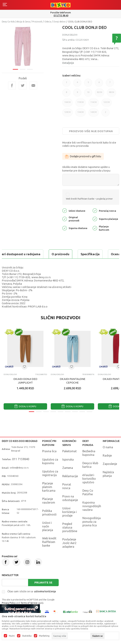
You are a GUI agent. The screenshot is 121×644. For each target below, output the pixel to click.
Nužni (12, 636)
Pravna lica (49, 451)
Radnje (107, 455)
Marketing (44, 636)
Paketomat (69, 451)
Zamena (68, 468)
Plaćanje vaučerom (49, 501)
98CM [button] (111, 94)
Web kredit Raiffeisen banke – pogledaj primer (89, 199)
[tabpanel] (23, 46)
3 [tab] (30, 69)
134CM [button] (81, 114)
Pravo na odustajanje (70, 498)
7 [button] (110, 84)
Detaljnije (68, 63)
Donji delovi (60, 22)
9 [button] (77, 94)
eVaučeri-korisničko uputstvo (89, 479)
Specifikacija (90, 254)
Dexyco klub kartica (90, 465)
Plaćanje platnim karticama (49, 487)
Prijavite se (43, 582)
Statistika (27, 636)
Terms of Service (29, 603)
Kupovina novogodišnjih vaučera (92, 506)
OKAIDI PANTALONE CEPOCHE (73, 381)
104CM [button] (67, 104)
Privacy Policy (9, 603)
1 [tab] (15, 69)
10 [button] (88, 94)
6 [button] (99, 84)
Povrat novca (67, 486)
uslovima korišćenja (45, 591)
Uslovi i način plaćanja (48, 526)
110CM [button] (81, 104)
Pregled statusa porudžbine (70, 527)
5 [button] (88, 84)
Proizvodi (37, 22)
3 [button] (66, 84)
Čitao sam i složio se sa (32, 591)
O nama (108, 447)
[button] (24, 367)
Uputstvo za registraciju (50, 473)
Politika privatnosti (49, 513)
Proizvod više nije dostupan (91, 131)
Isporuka (68, 459)
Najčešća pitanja (108, 474)
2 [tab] (23, 69)
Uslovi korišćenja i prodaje (70, 512)
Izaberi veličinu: (72, 76)
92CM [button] (100, 94)
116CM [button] (94, 104)
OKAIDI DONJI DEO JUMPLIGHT (25, 381)
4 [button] (77, 84)
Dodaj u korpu (25, 406)
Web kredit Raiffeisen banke (49, 542)
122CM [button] (107, 104)
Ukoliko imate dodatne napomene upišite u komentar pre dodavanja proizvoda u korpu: (86, 169)
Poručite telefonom (61, 12)
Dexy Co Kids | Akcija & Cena (16, 22)
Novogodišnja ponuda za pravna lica (92, 522)
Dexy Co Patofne (88, 492)
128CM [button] (67, 114)
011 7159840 (21, 459)
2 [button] (106, 114)
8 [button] (66, 94)
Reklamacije (70, 476)
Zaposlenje (110, 464)
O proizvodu (61, 254)
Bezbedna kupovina (89, 453)
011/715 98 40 (61, 15)
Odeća (48, 22)
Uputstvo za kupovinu (50, 461)
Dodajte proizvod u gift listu (83, 156)
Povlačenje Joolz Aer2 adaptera (69, 543)
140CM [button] (94, 114)
